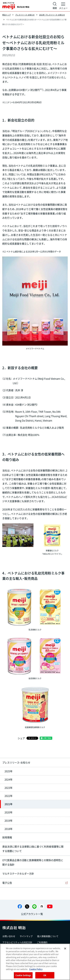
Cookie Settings (23, 975)
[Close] (65, 949)
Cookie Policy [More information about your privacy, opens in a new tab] (36, 969)
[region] (35, 962)
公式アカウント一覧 (32, 914)
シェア (21, 738)
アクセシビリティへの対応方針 (17, 942)
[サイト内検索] (55, 6)
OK (45, 975)
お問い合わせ (9, 936)
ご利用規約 (42, 942)
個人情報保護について (48, 936)
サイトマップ (26, 936)
